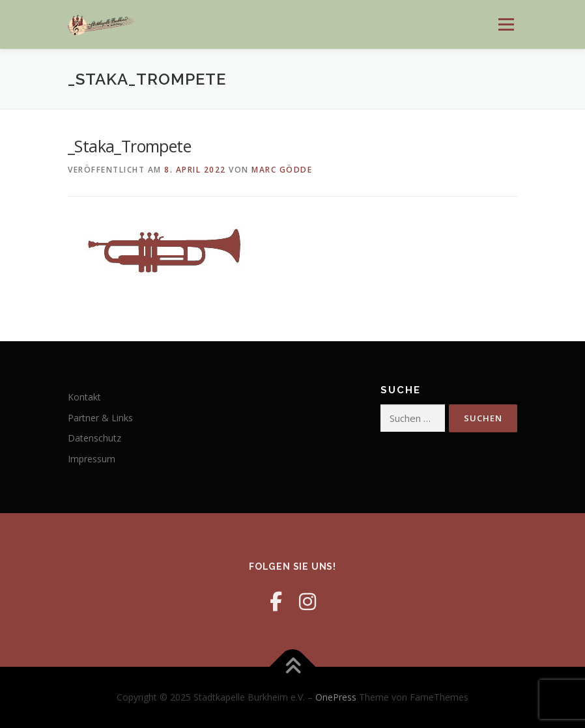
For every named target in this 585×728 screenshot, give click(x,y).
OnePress (336, 697)
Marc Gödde (282, 170)
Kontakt (84, 397)
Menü (506, 24)
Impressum (92, 459)
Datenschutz (94, 438)
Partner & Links (100, 418)
